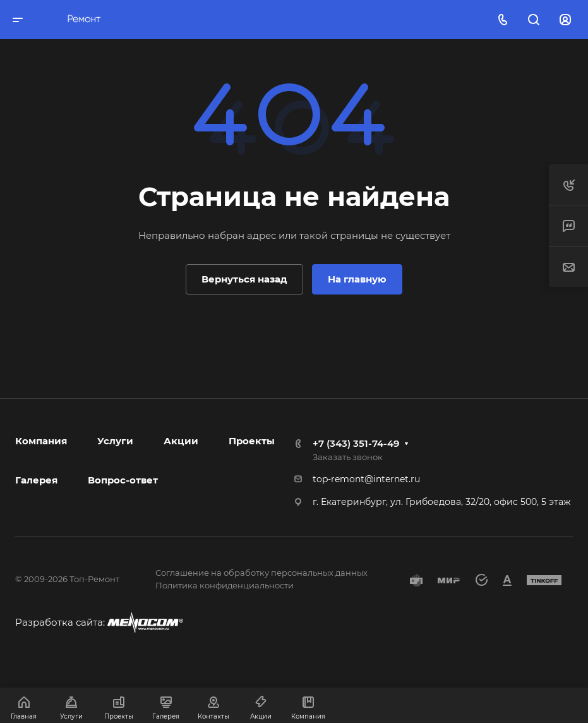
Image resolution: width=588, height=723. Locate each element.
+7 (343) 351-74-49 (356, 443)
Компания (41, 441)
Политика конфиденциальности (225, 585)
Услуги (115, 441)
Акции (181, 441)
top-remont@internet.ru (366, 479)
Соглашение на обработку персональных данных (261, 573)
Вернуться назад (244, 279)
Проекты (252, 441)
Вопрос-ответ (123, 480)
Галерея (36, 480)
